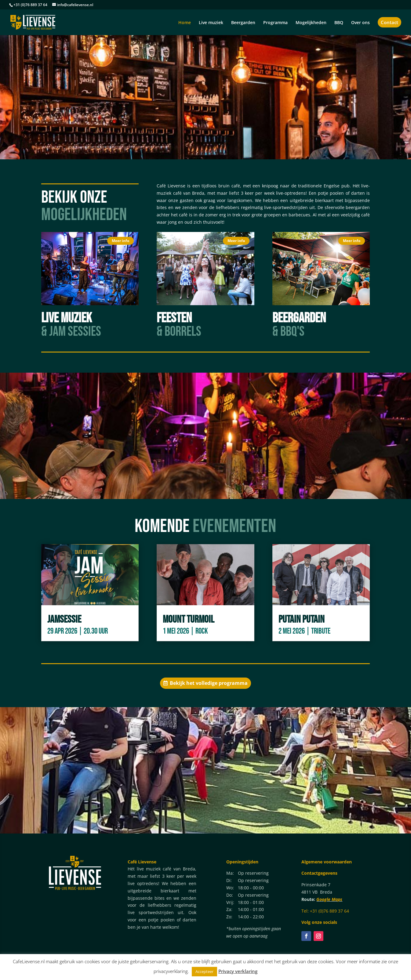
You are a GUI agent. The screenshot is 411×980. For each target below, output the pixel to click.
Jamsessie (64, 619)
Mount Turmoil (189, 619)
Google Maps (329, 899)
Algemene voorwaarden (327, 862)
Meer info (120, 241)
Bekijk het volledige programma (209, 683)
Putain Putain (302, 619)
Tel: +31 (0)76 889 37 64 (325, 911)
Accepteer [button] (204, 971)
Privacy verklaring (238, 971)
